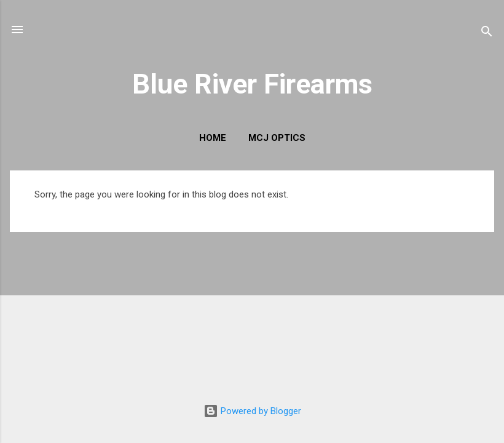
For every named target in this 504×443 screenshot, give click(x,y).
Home (213, 138)
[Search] (487, 34)
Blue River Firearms (252, 84)
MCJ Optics (277, 138)
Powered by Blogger (252, 411)
